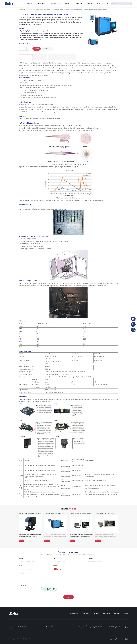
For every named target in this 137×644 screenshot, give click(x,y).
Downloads (69, 57)
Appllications (55, 57)
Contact (90, 4)
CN (107, 4)
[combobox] (68, 569)
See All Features (23, 43)
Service (68, 4)
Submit (68, 598)
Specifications (40, 57)
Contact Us (48, 49)
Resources (55, 4)
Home (20, 10)
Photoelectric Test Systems (60, 10)
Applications (41, 4)
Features (26, 57)
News (99, 4)
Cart (38, 49)
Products (28, 4)
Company (79, 4)
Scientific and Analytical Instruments (40, 10)
